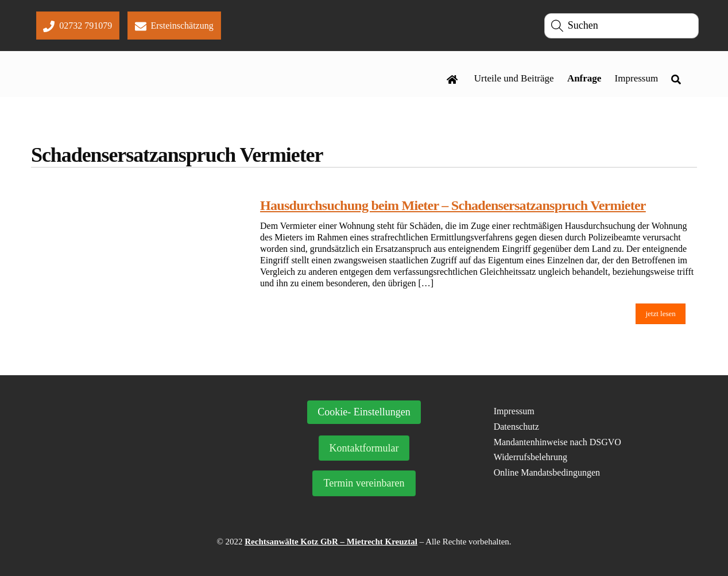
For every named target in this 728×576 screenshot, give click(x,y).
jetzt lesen (660, 314)
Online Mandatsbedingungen (547, 472)
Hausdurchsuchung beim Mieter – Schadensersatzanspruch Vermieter (453, 205)
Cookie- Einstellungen (364, 412)
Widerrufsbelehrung (530, 457)
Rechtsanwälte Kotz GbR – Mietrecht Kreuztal (331, 542)
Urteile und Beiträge (514, 78)
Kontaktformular (364, 448)
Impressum (637, 78)
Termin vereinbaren (364, 483)
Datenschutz (516, 427)
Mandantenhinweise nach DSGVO (557, 442)
